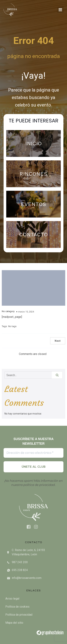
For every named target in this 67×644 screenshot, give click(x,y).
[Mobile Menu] (60, 10)
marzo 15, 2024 (26, 312)
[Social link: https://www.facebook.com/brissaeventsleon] (30, 527)
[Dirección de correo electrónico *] (33, 453)
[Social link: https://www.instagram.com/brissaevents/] (37, 527)
